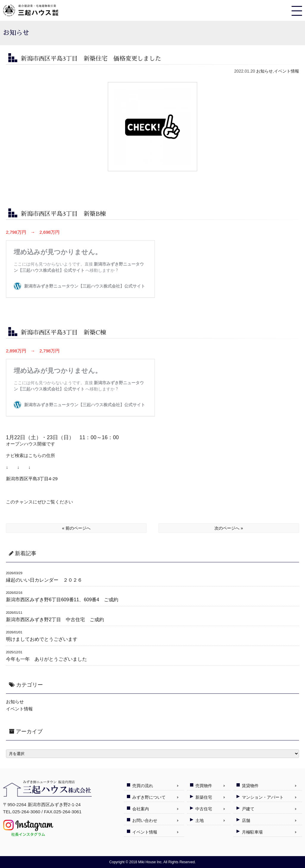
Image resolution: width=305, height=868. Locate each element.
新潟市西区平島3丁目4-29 (32, 479)
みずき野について (149, 797)
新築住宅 (204, 797)
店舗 (246, 820)
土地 (200, 820)
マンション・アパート (263, 797)
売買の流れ (143, 786)
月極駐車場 (252, 832)
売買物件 (204, 786)
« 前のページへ (76, 528)
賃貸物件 (250, 786)
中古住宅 (204, 809)
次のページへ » (229, 528)
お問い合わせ (145, 820)
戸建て (248, 809)
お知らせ (264, 71)
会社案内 (141, 809)
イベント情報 (287, 71)
